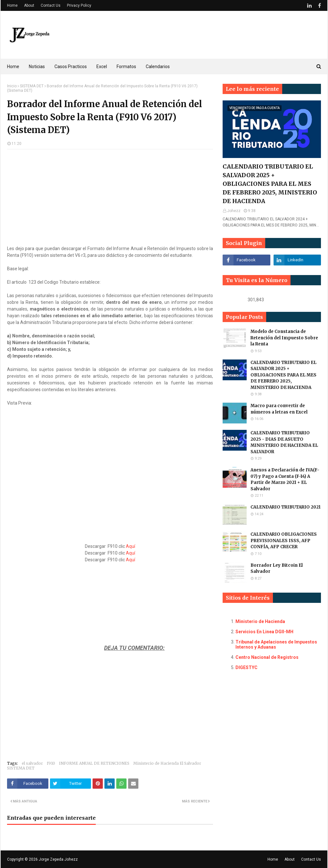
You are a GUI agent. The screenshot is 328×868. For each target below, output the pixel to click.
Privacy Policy (79, 5)
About (29, 5)
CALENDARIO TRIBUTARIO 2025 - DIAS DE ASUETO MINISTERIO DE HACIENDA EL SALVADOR (284, 442)
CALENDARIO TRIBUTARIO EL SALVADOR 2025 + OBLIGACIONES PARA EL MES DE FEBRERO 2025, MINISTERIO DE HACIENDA (270, 184)
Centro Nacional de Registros (267, 657)
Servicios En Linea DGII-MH (264, 632)
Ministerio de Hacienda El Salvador (167, 763)
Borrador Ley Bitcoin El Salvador (277, 568)
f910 (51, 763)
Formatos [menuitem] (126, 67)
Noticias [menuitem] (37, 67)
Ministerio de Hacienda (260, 621)
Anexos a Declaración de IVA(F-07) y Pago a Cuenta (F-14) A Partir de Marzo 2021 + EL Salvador (285, 479)
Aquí (131, 546)
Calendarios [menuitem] (158, 67)
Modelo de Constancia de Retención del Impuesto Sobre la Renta (284, 338)
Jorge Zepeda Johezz (58, 859)
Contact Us (51, 5)
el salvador (32, 763)
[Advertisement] (110, 201)
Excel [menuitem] (102, 67)
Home (12, 5)
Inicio (12, 86)
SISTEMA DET (32, 86)
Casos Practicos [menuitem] (71, 67)
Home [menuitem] (13, 67)
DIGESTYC (246, 667)
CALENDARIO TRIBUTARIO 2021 (286, 507)
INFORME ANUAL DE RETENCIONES (94, 763)
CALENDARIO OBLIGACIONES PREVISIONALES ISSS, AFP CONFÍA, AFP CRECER (284, 541)
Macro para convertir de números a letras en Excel (279, 409)
